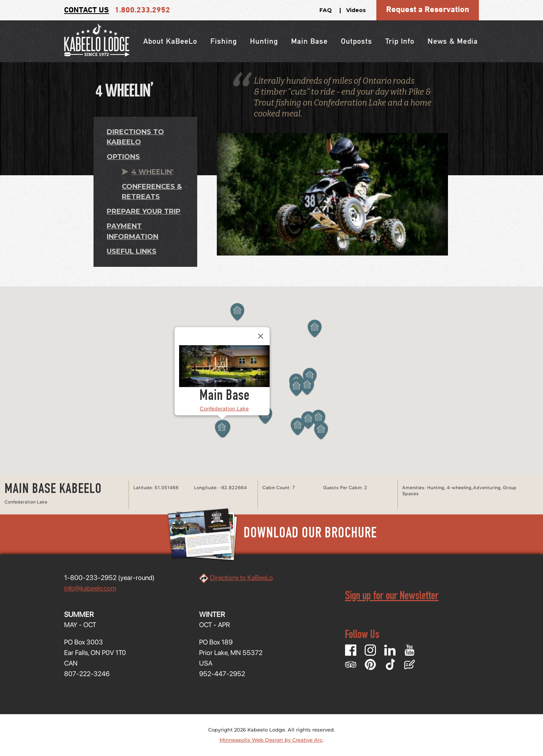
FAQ (326, 10)
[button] (315, 329)
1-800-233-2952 (90, 578)
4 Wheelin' (152, 172)
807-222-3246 (87, 674)
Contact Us (87, 10)
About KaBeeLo (170, 41)
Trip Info (400, 41)
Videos (356, 10)
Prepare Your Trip (144, 211)
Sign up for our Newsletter (392, 597)
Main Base (309, 41)
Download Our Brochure (271, 534)
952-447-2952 (222, 674)
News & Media (453, 41)
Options (123, 157)
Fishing (224, 41)
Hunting (264, 41)
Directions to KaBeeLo (242, 578)
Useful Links (132, 251)
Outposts (357, 41)
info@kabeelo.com (90, 588)
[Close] (261, 336)
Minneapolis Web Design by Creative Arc (271, 740)
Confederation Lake (224, 409)
